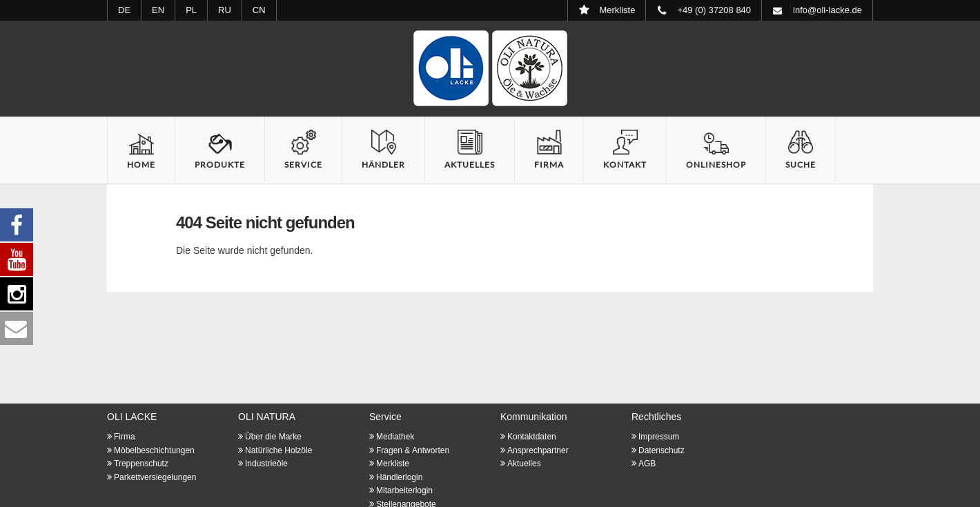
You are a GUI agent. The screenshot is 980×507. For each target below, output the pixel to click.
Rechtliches (656, 417)
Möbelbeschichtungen (154, 450)
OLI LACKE (132, 417)
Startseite (490, 68)
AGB (647, 464)
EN (158, 10)
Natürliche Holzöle (278, 450)
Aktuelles (470, 165)
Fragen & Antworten (413, 450)
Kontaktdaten (532, 437)
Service (303, 165)
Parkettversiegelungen (155, 477)
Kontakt (625, 165)
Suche (801, 165)
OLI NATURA (267, 417)
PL (191, 10)
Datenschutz (661, 450)
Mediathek (395, 437)
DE (124, 10)
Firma (549, 165)
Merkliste (393, 464)
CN (259, 10)
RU (225, 10)
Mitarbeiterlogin (404, 490)
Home (141, 165)
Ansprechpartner (538, 450)
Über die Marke (273, 437)
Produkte (220, 165)
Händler (383, 165)
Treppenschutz (141, 464)
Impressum (659, 437)
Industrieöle (266, 464)
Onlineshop (716, 165)
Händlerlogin (399, 477)
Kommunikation (534, 417)
